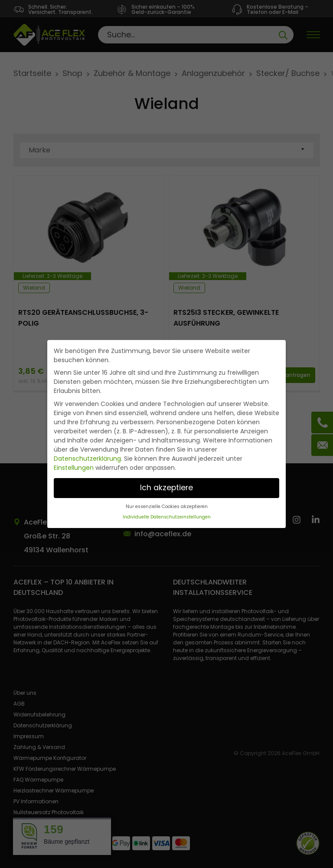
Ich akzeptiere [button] (166, 488)
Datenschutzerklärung (87, 459)
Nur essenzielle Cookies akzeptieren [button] (167, 507)
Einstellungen (74, 468)
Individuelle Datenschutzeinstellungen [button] (167, 517)
